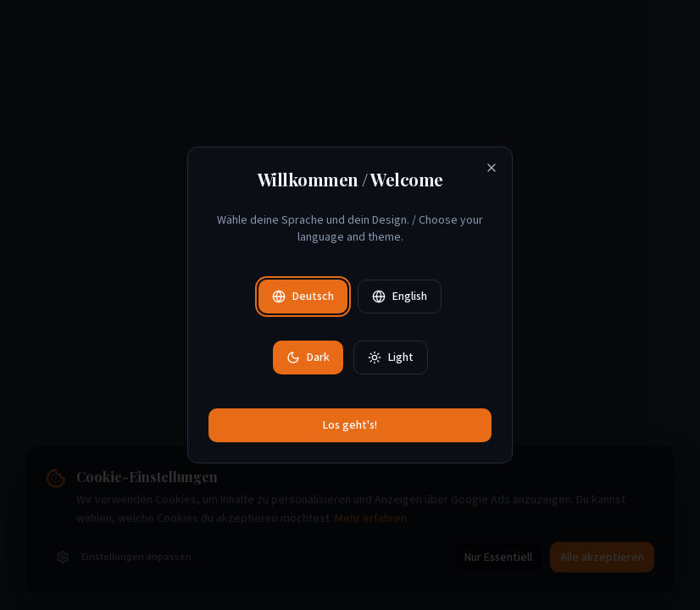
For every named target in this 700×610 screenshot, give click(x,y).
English (400, 297)
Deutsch (303, 297)
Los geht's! (350, 425)
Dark (308, 358)
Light (391, 358)
